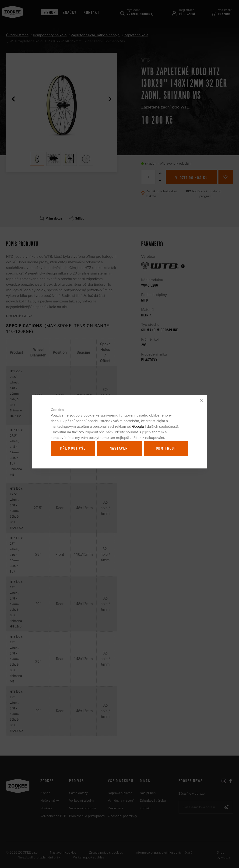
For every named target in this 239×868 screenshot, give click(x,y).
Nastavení (119, 448)
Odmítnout (166, 448)
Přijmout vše (73, 448)
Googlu (138, 426)
